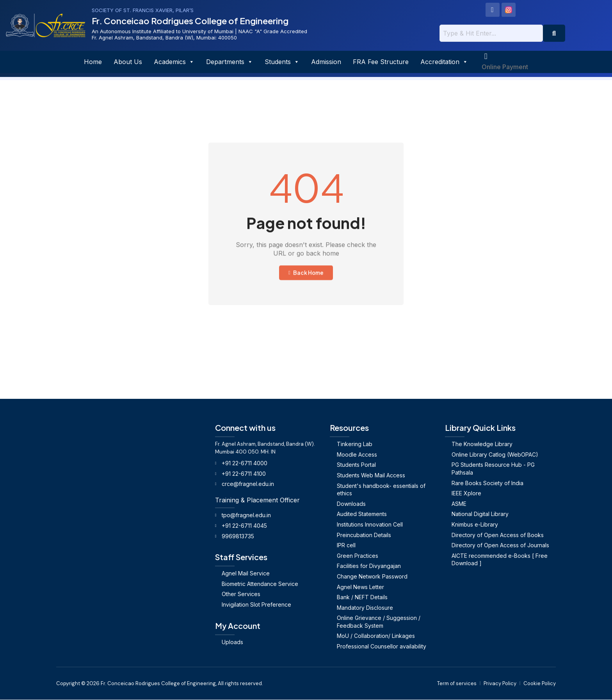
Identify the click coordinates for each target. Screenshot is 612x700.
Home (93, 62)
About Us (128, 62)
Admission (326, 62)
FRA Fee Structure (381, 62)
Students (282, 62)
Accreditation (444, 62)
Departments (229, 62)
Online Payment (505, 67)
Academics (174, 62)
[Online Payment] (486, 57)
